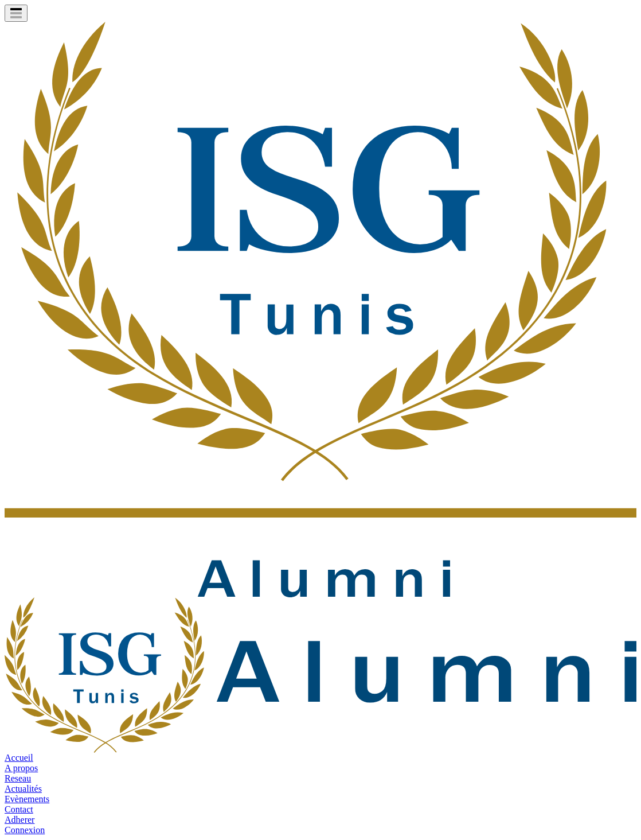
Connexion (25, 830)
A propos (21, 768)
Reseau (18, 778)
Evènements (27, 799)
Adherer (19, 820)
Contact (19, 809)
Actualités (23, 789)
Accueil (19, 758)
